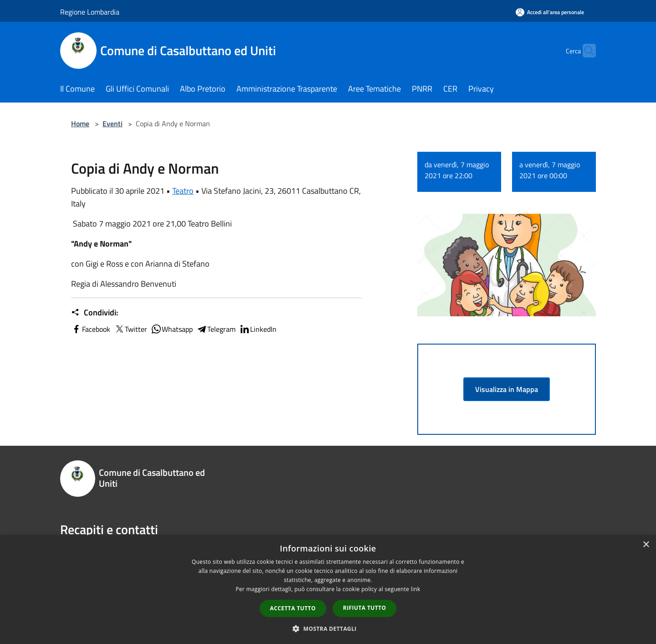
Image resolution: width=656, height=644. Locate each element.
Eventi (113, 124)
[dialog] (328, 590)
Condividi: (95, 313)
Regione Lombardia (90, 12)
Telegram (216, 329)
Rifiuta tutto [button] (365, 608)
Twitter (131, 329)
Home (80, 124)
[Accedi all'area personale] (550, 12)
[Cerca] (585, 51)
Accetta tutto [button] (293, 608)
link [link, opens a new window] (416, 589)
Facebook (91, 329)
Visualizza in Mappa (507, 389)
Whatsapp (172, 329)
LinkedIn (258, 329)
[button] (328, 629)
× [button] (646, 545)
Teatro (183, 191)
